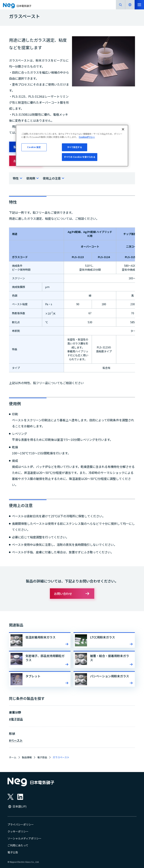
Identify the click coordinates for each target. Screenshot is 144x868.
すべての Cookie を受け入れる (80, 157)
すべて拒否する (75, 147)
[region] (72, 146)
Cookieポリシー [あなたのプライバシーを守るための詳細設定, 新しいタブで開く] (87, 137)
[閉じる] (123, 129)
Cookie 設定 (34, 147)
